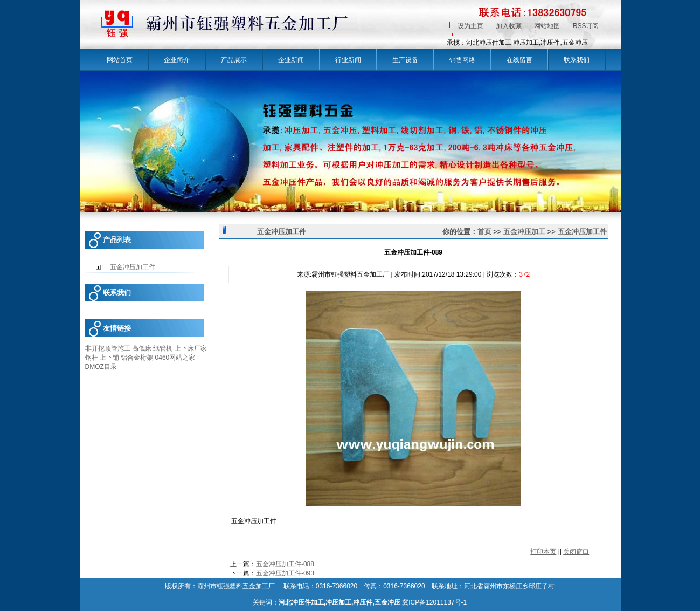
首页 (484, 232)
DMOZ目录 (101, 367)
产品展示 (234, 60)
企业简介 (177, 60)
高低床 (142, 348)
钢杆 (92, 358)
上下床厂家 (191, 348)
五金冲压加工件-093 (285, 573)
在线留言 (519, 60)
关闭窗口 (576, 552)
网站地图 (547, 26)
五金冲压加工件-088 (285, 564)
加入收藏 (509, 26)
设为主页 (470, 26)
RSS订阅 (586, 26)
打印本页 (543, 552)
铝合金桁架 (137, 358)
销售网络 (462, 60)
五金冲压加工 (524, 232)
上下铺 (109, 358)
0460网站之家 (175, 358)
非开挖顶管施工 (108, 348)
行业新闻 (348, 60)
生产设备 (405, 60)
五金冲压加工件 (582, 232)
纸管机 (163, 348)
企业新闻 (291, 60)
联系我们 (577, 60)
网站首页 (120, 60)
